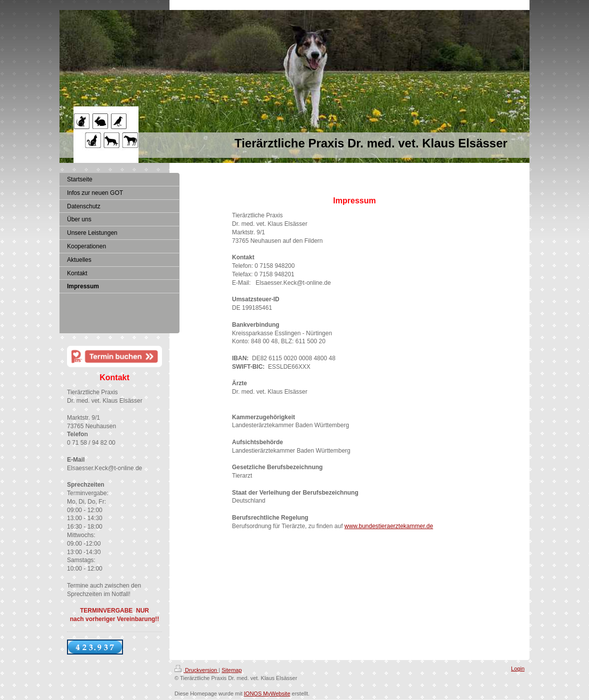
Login (518, 669)
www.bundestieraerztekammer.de (389, 526)
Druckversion (196, 670)
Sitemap (231, 670)
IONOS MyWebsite (267, 694)
